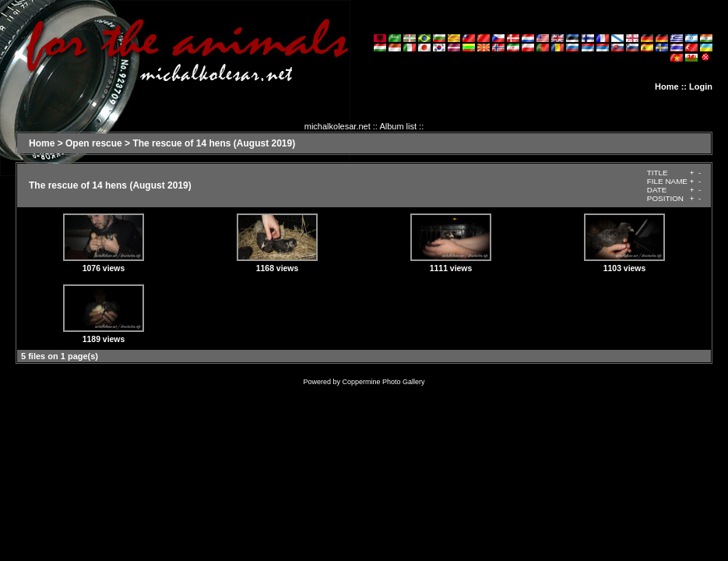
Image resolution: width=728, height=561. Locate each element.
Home (667, 86)
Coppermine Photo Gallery (383, 382)
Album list (398, 126)
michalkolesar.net (338, 126)
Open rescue (94, 143)
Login (701, 86)
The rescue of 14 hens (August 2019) (214, 143)
